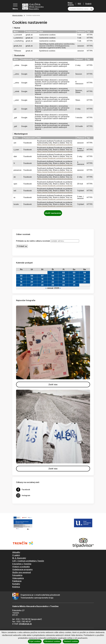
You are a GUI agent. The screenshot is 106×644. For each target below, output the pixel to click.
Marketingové (21, 134)
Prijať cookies (35, 641)
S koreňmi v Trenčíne (22, 564)
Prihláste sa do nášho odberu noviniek (33, 241)
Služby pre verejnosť (22, 572)
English (88, 4)
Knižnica (16, 587)
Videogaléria (18, 578)
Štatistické (19, 56)
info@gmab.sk (25, 624)
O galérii (16, 555)
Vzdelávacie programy (22, 569)
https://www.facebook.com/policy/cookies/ (55, 145)
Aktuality (16, 552)
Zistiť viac (53, 384)
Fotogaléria (17, 575)
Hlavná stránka (17, 15)
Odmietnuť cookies (52, 641)
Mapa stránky (71, 4)
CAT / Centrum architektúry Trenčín (28, 561)
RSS (79, 4)
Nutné (17, 28)
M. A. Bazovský (19, 558)
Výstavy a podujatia (21, 567)
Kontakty (16, 584)
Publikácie (17, 581)
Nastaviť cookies (71, 641)
